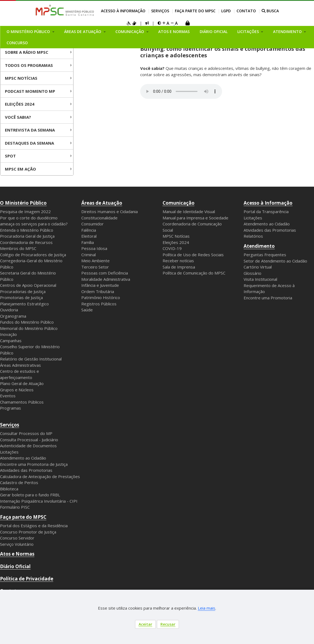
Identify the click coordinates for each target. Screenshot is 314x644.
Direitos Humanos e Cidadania (110, 211)
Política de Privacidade (27, 579)
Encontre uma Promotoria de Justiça (34, 464)
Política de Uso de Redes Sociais (193, 255)
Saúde (87, 310)
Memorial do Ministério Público (29, 328)
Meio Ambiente (95, 261)
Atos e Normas (174, 32)
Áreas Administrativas (20, 365)
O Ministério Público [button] (29, 32)
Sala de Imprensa (179, 267)
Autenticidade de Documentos (28, 446)
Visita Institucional (260, 279)
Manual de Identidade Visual (189, 211)
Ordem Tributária (98, 291)
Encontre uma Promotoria (268, 298)
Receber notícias (178, 261)
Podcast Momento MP (30, 91)
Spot (10, 156)
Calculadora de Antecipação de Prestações (40, 476)
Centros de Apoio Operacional (28, 285)
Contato (246, 11)
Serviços (160, 11)
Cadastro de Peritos (19, 482)
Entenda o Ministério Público (27, 230)
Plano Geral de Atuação (22, 383)
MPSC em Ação (20, 169)
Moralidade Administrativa (106, 279)
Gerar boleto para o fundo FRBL (30, 495)
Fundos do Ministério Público (27, 322)
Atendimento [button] (288, 32)
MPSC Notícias (176, 236)
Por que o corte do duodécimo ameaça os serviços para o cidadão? (34, 221)
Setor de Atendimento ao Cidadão (275, 261)
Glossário (252, 273)
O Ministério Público (23, 203)
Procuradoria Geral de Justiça (27, 236)
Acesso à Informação (123, 11)
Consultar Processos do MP (26, 433)
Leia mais (207, 608)
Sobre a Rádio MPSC (27, 52)
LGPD (226, 11)
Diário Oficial (214, 32)
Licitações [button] (249, 32)
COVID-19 (172, 248)
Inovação (8, 334)
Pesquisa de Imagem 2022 (25, 211)
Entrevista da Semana (30, 130)
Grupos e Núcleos (17, 390)
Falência (89, 230)
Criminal (89, 255)
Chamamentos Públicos (22, 402)
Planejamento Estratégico (24, 304)
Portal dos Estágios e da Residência (34, 526)
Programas (11, 408)
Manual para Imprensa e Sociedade (195, 218)
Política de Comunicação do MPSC (194, 273)
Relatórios (253, 236)
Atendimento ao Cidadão (267, 224)
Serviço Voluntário (17, 544)
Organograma (13, 316)
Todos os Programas (29, 65)
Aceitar (145, 624)
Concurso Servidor (17, 538)
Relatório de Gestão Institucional (31, 359)
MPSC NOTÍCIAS (21, 78)
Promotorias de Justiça (21, 297)
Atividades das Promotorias (270, 230)
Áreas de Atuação (102, 203)
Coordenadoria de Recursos (26, 242)
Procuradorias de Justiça (23, 291)
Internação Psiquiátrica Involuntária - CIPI (39, 501)
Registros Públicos (99, 304)
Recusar (168, 624)
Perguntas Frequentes (265, 255)
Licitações (253, 218)
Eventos (8, 396)
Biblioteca (9, 489)
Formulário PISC (15, 507)
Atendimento (259, 246)
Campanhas (11, 341)
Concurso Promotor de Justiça (28, 532)
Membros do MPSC (18, 248)
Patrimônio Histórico (101, 297)
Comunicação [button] (130, 32)
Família (88, 242)
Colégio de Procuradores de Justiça (33, 255)
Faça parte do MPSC (195, 11)
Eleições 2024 (20, 104)
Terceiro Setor (95, 267)
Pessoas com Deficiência (105, 273)
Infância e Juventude (100, 285)
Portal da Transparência (266, 211)
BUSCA (270, 11)
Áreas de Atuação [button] (83, 32)
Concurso (17, 43)
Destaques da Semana (29, 143)
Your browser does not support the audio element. (181, 91)
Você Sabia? (18, 117)
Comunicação (179, 203)
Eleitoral (89, 236)
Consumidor (92, 224)
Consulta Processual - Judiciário (29, 440)
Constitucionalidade (99, 218)
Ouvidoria (9, 310)
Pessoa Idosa (94, 248)
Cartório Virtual (258, 267)
